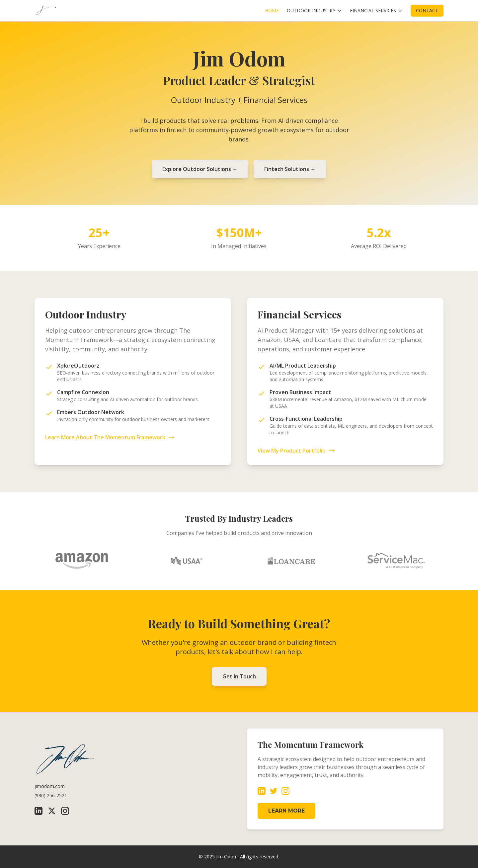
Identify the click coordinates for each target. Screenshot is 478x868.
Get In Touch (239, 676)
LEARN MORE (286, 811)
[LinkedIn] (39, 811)
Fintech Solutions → (290, 169)
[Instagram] (65, 811)
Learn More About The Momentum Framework (110, 437)
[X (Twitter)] (52, 811)
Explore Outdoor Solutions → (200, 169)
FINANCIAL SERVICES (376, 10)
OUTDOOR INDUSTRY (314, 10)
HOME (272, 10)
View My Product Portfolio (296, 451)
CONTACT (427, 10)
